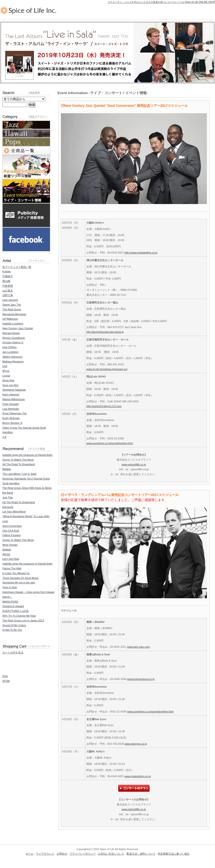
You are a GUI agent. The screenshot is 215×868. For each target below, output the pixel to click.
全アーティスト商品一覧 (17, 267)
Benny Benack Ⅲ (13, 423)
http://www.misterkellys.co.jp (141, 253)
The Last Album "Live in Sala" (20, 474)
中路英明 (8, 286)
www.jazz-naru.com (138, 647)
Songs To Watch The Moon (18, 460)
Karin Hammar (11, 394)
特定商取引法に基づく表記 (174, 854)
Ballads (7, 469)
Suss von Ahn (10, 385)
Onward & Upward (13, 606)
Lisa (5, 366)
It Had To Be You (12, 630)
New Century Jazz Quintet (18, 328)
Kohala (6, 271)
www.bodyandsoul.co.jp (141, 679)
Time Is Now (10, 587)
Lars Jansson (10, 300)
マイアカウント (45, 854)
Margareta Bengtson (14, 314)
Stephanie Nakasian (14, 390)
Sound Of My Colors (14, 625)
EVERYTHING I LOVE (16, 611)
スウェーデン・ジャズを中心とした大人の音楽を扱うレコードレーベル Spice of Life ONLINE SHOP (161, 2)
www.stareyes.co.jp (136, 744)
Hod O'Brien (10, 347)
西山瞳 (6, 281)
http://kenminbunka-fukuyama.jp (105, 332)
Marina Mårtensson (14, 399)
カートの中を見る (13, 652)
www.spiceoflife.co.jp (134, 464)
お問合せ (62, 854)
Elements (8, 507)
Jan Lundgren (10, 352)
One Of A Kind (11, 531)
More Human (10, 545)
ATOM (6, 681)
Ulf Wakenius (10, 319)
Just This (8, 497)
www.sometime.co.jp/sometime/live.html (110, 443)
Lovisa (6, 376)
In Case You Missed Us (16, 573)
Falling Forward (11, 535)
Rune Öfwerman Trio (14, 413)
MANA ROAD (10, 602)
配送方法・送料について (141, 854)
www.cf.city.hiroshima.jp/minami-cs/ (107, 369)
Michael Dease (11, 333)
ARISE (6, 554)
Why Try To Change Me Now (19, 616)
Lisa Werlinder (11, 409)
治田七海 (8, 295)
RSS (5, 676)
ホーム (30, 854)
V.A (4, 437)
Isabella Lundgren (13, 323)
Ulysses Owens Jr (13, 342)
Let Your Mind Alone (14, 512)
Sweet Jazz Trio (12, 305)
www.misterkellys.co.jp (138, 776)
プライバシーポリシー (83, 854)
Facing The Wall (12, 568)
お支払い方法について (111, 854)
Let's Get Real (11, 559)
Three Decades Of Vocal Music (21, 578)
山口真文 (8, 291)
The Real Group (12, 309)
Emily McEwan (11, 418)
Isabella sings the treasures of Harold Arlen (27, 455)
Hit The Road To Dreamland (19, 464)
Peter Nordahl (11, 404)
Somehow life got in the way (19, 582)
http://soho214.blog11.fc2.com (104, 406)
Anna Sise (8, 380)
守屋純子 (8, 276)
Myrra (6, 371)
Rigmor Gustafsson (14, 338)
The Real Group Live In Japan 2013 (23, 620)
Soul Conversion (12, 526)
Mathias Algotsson (13, 361)
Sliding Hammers (12, 357)
